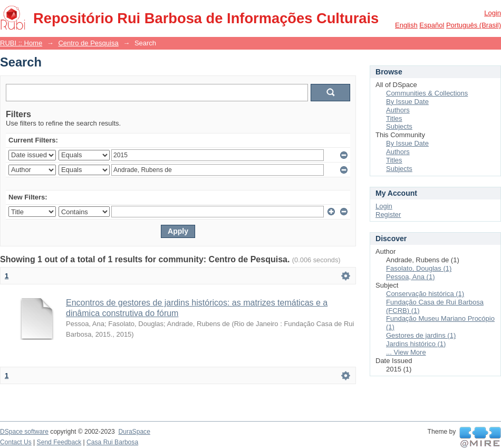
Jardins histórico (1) (416, 344)
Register (388, 215)
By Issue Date (407, 102)
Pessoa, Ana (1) (411, 277)
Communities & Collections (427, 93)
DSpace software (24, 432)
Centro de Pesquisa (88, 43)
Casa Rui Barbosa (112, 442)
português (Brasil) (474, 25)
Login (493, 13)
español (432, 25)
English (406, 25)
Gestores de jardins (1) (421, 335)
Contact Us (16, 442)
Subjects (399, 126)
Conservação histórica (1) (425, 294)
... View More (406, 352)
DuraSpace (134, 432)
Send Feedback (59, 442)
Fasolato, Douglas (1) (419, 268)
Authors (398, 110)
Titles (394, 118)
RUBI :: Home (21, 43)
